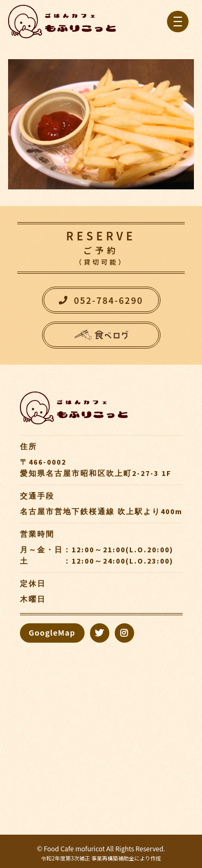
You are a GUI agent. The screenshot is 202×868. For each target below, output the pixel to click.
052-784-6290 (101, 300)
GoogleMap (52, 632)
